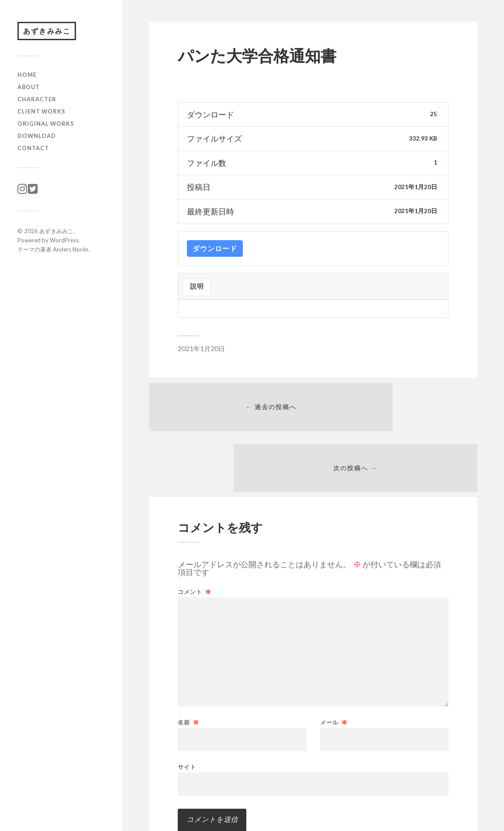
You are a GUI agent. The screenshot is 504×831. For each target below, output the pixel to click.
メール (334, 676)
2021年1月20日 (201, 348)
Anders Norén (71, 252)
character (37, 102)
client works (41, 114)
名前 (188, 676)
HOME (27, 78)
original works (46, 127)
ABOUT (29, 90)
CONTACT (33, 151)
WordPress (64, 243)
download (37, 139)
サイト (187, 720)
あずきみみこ (51, 33)
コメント (195, 545)
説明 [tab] (197, 286)
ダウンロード (215, 248)
